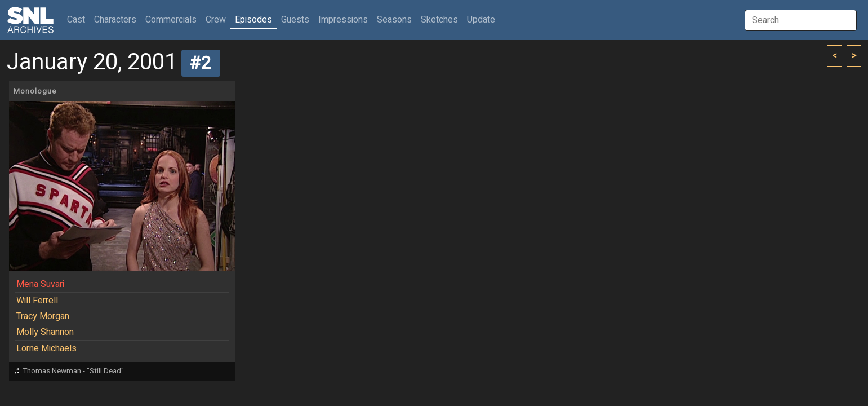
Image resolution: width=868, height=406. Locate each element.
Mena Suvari (40, 284)
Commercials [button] (171, 20)
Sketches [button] (439, 20)
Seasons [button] (394, 20)
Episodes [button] (253, 20)
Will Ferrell (37, 301)
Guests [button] (295, 20)
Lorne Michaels (46, 348)
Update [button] (481, 20)
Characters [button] (115, 20)
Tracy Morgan (43, 316)
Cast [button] (78, 19)
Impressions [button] (343, 20)
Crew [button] (216, 20)
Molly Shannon (45, 332)
